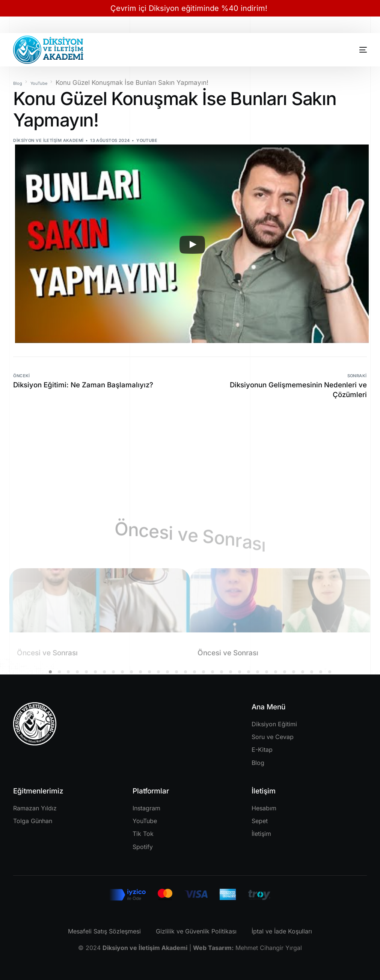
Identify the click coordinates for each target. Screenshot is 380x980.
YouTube (147, 140)
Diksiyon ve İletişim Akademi (48, 140)
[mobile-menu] (353, 50)
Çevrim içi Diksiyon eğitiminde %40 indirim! (190, 8)
